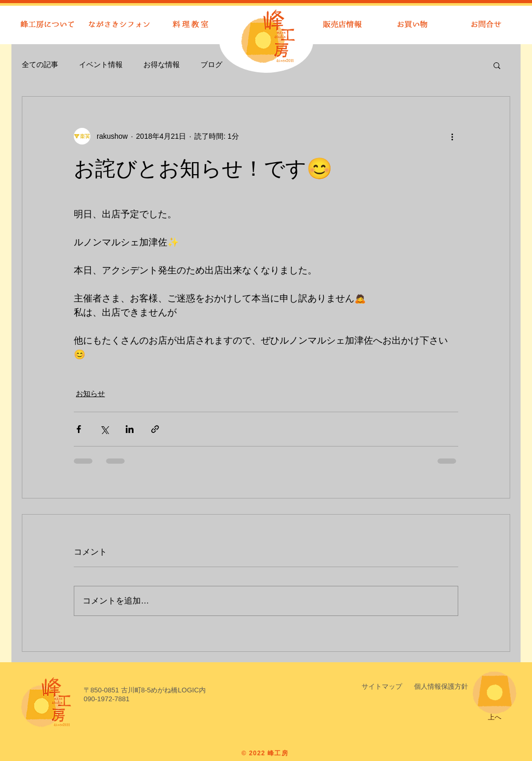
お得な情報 (162, 64)
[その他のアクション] (452, 136)
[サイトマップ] (382, 687)
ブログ (211, 64)
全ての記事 (40, 64)
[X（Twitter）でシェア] (104, 429)
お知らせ (90, 393)
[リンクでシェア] (155, 429)
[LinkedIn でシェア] (130, 429)
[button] (497, 65)
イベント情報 (101, 64)
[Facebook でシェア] (79, 429)
